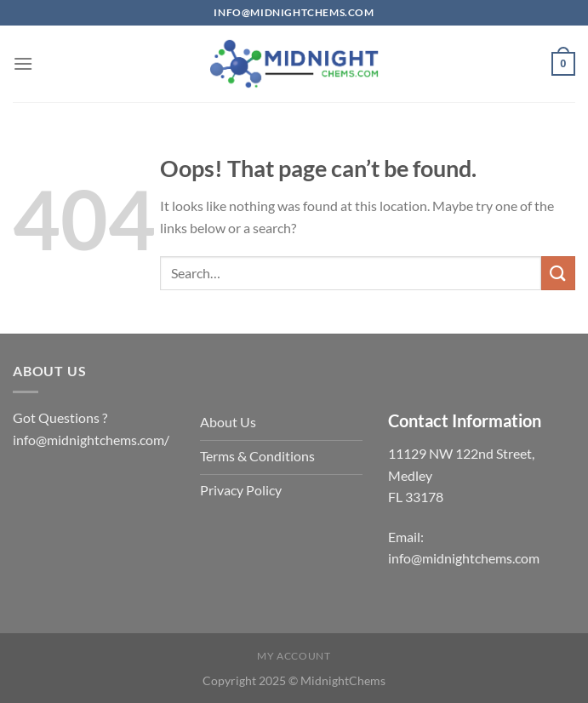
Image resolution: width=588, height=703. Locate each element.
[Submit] (558, 273)
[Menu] (23, 63)
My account (294, 656)
